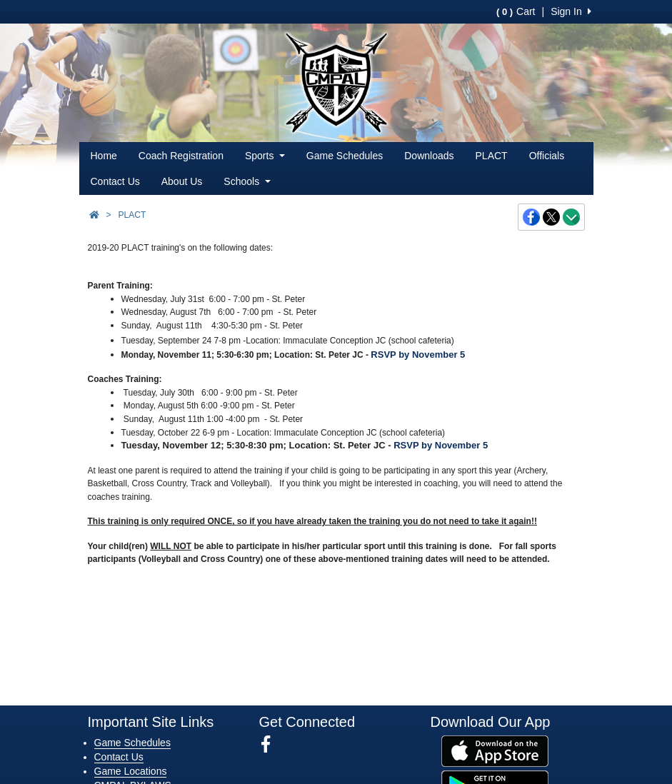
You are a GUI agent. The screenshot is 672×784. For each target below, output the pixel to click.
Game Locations (131, 771)
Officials (547, 156)
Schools (247, 181)
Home (104, 156)
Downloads (429, 156)
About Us (182, 181)
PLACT (492, 156)
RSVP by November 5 (418, 355)
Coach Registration (181, 156)
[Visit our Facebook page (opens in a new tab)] (271, 745)
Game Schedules (345, 156)
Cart (516, 11)
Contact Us (115, 181)
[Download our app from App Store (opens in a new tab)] (495, 750)
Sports (265, 156)
